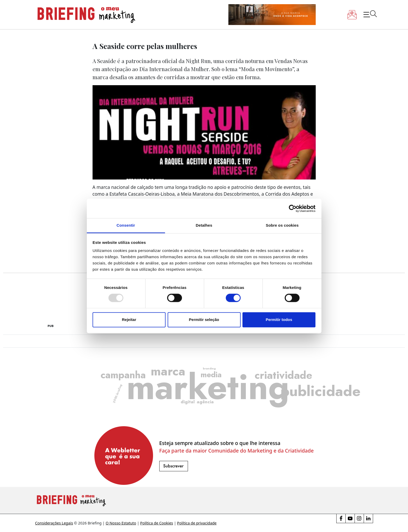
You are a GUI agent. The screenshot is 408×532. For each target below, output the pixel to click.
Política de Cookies (157, 523)
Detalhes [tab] (204, 225)
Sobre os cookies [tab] (282, 225)
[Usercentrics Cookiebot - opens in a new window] (293, 208)
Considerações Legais (54, 523)
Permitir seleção (204, 320)
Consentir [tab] (126, 225)
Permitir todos (279, 320)
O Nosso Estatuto (121, 523)
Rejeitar (129, 320)
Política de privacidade (197, 523)
